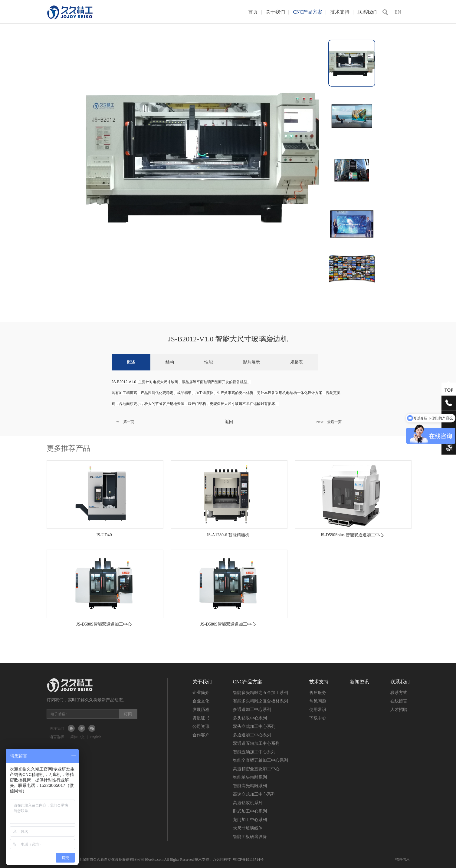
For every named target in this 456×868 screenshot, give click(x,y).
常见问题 (318, 701)
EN (398, 12)
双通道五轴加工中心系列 (256, 743)
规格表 (297, 362)
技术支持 (340, 12)
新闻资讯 (359, 682)
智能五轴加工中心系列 (254, 752)
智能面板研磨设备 (250, 837)
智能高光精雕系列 (250, 786)
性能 (208, 362)
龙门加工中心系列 (250, 820)
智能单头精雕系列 (250, 777)
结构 (170, 362)
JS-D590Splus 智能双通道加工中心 (352, 535)
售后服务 (318, 693)
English (96, 737)
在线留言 (399, 701)
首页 (253, 12)
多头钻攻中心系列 (250, 718)
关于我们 (275, 12)
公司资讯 (201, 727)
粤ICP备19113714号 (248, 860)
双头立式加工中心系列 (254, 727)
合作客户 (201, 735)
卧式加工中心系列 (250, 811)
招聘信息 (402, 860)
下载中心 (318, 718)
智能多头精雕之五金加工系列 (261, 693)
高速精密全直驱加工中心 (256, 769)
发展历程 (201, 710)
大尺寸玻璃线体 (248, 828)
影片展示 (251, 362)
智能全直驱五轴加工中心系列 (261, 760)
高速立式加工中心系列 (254, 794)
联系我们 (367, 12)
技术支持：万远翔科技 (213, 860)
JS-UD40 (104, 535)
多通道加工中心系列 (252, 710)
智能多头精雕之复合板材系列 (261, 701)
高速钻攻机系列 (248, 803)
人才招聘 (399, 710)
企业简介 (201, 693)
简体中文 (77, 737)
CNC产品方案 (308, 12)
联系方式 (399, 693)
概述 (131, 362)
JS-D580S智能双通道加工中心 (104, 624)
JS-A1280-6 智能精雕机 (228, 535)
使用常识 (318, 710)
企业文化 (201, 701)
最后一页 (334, 422)
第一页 (129, 422)
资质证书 (201, 718)
